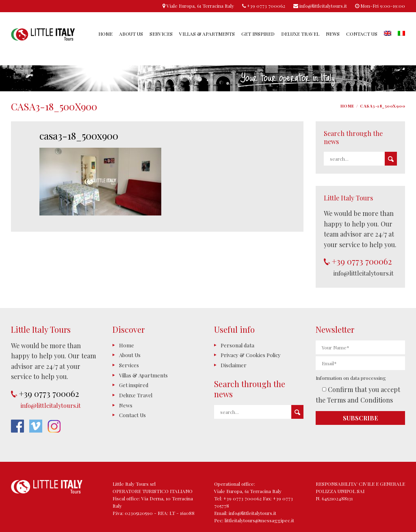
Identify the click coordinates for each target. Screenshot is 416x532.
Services (161, 34)
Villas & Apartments (207, 34)
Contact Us (362, 34)
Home (105, 34)
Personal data (237, 345)
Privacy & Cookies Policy (251, 355)
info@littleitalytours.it (364, 273)
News (333, 34)
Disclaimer (234, 365)
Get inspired (258, 34)
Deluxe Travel (300, 34)
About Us (131, 34)
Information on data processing (351, 378)
